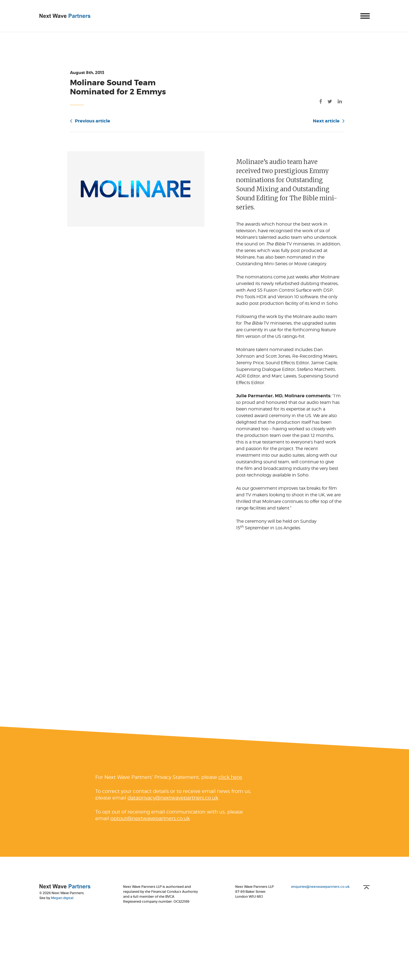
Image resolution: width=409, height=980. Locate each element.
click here (230, 786)
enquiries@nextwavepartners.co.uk (320, 895)
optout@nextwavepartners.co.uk (150, 827)
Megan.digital (62, 907)
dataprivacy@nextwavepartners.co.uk (173, 807)
